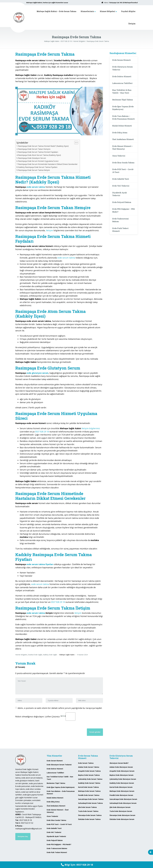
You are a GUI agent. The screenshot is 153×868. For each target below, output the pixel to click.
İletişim (132, 24)
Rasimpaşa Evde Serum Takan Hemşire (34, 149)
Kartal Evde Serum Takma (88, 787)
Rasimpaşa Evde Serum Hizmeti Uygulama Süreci (38, 161)
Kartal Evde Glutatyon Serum (121, 787)
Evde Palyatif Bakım (122, 202)
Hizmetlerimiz (87, 11)
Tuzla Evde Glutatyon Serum (121, 811)
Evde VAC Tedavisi (121, 186)
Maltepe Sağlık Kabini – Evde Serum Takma (56, 11)
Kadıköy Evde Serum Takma (89, 783)
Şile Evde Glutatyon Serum (120, 807)
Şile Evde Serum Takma (87, 807)
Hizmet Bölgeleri (108, 11)
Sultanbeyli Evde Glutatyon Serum (123, 803)
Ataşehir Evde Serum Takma (89, 771)
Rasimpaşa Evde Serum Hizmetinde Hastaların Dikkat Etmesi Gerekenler (48, 164)
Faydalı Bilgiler (128, 11)
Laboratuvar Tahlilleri (122, 83)
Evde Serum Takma (86, 763)
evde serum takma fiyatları (40, 564)
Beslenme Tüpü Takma (123, 100)
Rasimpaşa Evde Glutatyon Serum (32, 158)
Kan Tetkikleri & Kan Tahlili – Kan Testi (122, 91)
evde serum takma (36, 187)
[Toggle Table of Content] (75, 143)
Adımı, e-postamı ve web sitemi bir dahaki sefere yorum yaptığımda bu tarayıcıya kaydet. (60, 708)
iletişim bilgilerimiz (91, 428)
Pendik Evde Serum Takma (89, 795)
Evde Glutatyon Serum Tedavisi (123, 68)
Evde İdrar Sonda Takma (123, 163)
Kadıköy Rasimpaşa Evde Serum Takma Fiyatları (38, 167)
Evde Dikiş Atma (120, 133)
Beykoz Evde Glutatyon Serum (121, 775)
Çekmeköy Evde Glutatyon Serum (123, 779)
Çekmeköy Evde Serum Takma (90, 779)
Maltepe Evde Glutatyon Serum (122, 791)
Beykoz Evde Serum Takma (89, 775)
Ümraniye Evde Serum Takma (90, 815)
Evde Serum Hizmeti (122, 60)
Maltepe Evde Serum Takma (89, 791)
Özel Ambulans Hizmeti (123, 139)
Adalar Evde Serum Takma (89, 767)
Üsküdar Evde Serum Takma (89, 819)
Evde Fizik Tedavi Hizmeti (120, 230)
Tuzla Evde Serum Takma (88, 811)
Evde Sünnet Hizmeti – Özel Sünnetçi (123, 148)
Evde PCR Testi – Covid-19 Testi (123, 171)
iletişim (49, 230)
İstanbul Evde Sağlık (35, 655)
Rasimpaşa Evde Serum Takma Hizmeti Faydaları (38, 152)
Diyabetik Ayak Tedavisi (120, 194)
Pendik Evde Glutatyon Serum (121, 795)
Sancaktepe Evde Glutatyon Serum (123, 799)
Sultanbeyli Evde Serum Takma (90, 803)
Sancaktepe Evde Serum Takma (91, 799)
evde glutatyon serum (37, 373)
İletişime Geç (23, 836)
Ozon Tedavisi (119, 156)
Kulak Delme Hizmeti (122, 126)
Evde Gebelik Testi (121, 179)
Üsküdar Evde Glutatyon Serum (122, 819)
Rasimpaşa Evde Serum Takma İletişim (34, 170)
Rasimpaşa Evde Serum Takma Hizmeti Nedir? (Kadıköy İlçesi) (43, 146)
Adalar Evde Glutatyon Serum (121, 767)
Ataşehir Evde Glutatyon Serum (122, 771)
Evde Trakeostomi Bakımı (121, 220)
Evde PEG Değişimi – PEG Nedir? (124, 210)
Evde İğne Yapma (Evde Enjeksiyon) (123, 108)
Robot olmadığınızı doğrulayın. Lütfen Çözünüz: (45, 717)
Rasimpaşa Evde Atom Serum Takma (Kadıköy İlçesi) (40, 155)
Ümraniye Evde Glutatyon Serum (122, 815)
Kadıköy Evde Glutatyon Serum (122, 783)
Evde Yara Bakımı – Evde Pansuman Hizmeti (124, 118)
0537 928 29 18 (42, 432)
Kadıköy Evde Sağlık (50, 655)
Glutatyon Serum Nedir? (119, 763)
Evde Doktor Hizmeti (122, 76)
